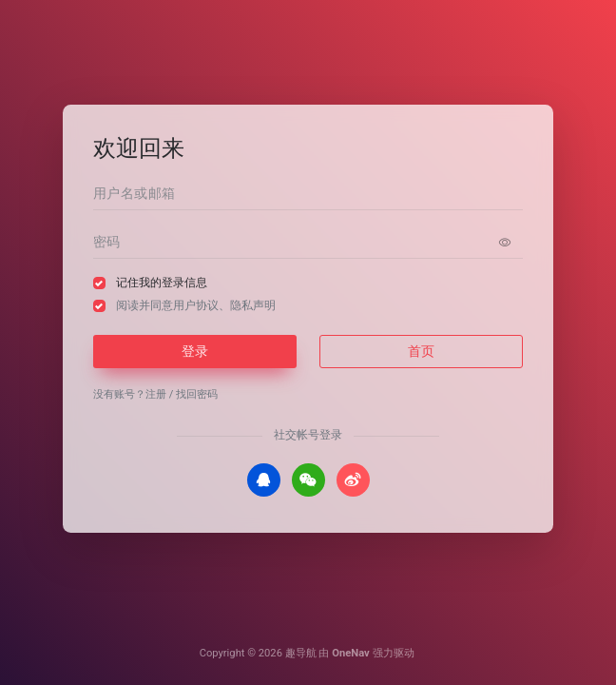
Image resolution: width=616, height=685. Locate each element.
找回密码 (197, 394)
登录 (195, 351)
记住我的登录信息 (162, 283)
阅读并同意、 (196, 305)
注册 (156, 394)
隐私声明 (253, 305)
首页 (421, 351)
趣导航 (301, 653)
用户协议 (196, 305)
